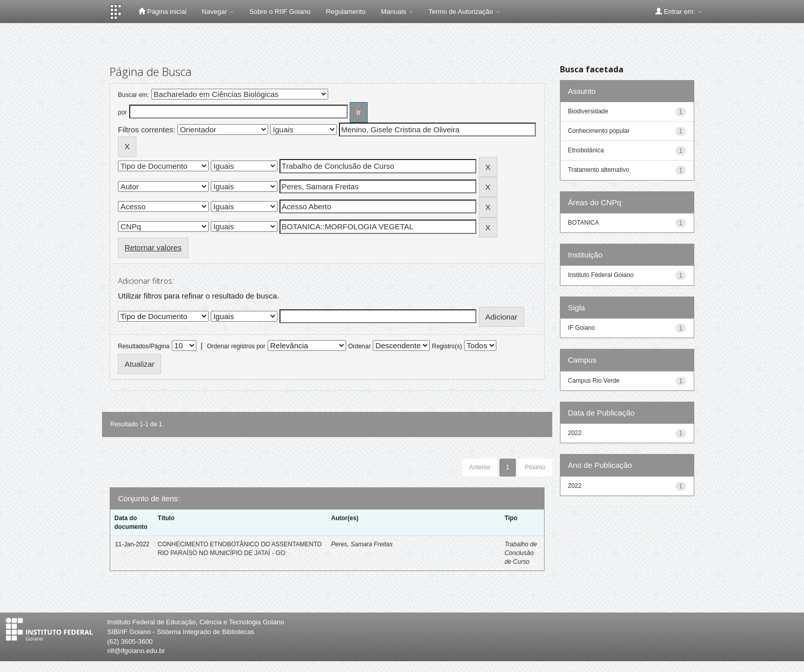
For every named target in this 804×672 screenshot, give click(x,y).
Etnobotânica (586, 150)
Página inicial (162, 11)
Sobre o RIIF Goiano (280, 12)
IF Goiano (582, 328)
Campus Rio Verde (594, 381)
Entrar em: (679, 11)
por (122, 112)
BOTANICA (584, 223)
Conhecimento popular (599, 131)
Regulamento (346, 12)
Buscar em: (134, 95)
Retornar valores (153, 248)
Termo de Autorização (464, 12)
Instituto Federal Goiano (601, 275)
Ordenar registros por (236, 346)
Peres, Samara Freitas (362, 544)
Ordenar (359, 346)
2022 (575, 433)
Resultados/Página (144, 346)
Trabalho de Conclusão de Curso (521, 553)
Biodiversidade (588, 111)
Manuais (397, 12)
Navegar (218, 12)
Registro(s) (447, 346)
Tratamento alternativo (599, 170)
